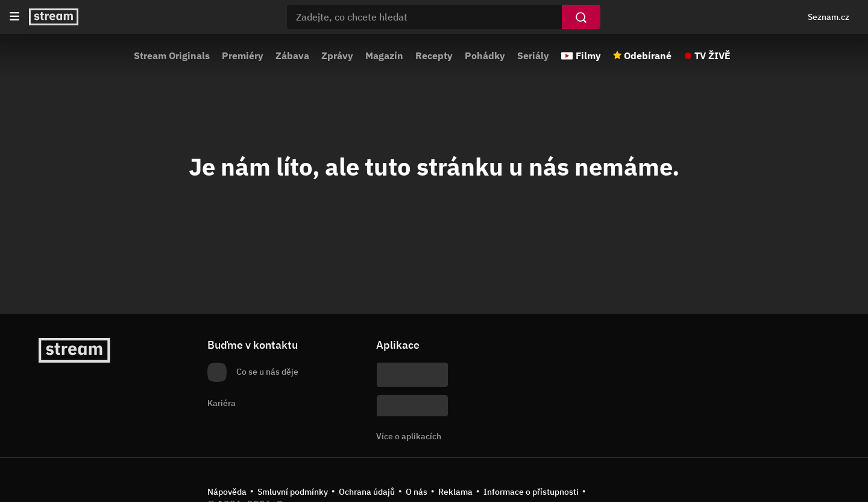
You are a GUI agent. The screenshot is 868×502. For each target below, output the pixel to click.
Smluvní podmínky (293, 492)
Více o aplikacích (409, 436)
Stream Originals (172, 56)
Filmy (588, 56)
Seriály (533, 56)
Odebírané (648, 56)
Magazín (384, 56)
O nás (417, 492)
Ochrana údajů (367, 492)
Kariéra (222, 403)
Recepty (434, 56)
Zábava (292, 56)
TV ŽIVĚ (712, 56)
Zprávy (337, 56)
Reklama (455, 492)
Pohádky (485, 56)
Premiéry (243, 56)
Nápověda (227, 492)
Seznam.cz (829, 17)
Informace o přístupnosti (531, 492)
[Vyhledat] (581, 17)
